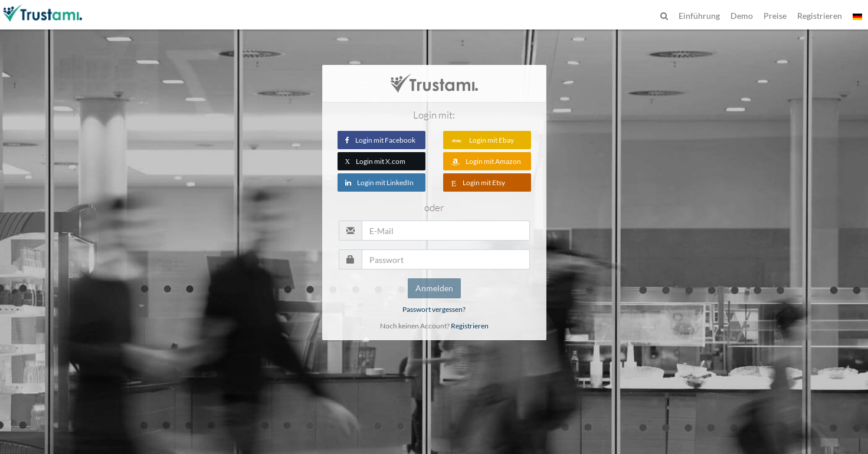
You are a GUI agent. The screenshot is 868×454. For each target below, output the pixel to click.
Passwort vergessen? (434, 309)
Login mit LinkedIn (379, 182)
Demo (742, 16)
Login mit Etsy (478, 182)
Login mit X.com (376, 161)
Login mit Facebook (380, 140)
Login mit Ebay (482, 140)
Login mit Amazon (486, 161)
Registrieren (470, 326)
